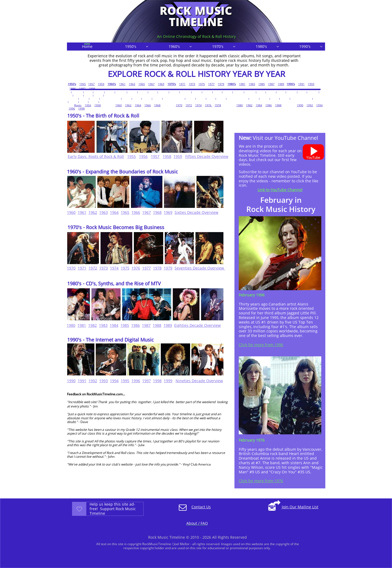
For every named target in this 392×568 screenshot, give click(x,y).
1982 (249, 105)
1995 (73, 88)
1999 (92, 88)
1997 (82, 88)
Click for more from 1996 (261, 345)
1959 (101, 84)
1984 (259, 105)
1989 (281, 84)
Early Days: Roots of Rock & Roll (96, 156)
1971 (182, 84)
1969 (161, 84)
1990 (300, 105)
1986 (269, 105)
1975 (202, 84)
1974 (198, 105)
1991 (301, 84)
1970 (179, 105)
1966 (148, 105)
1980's (232, 84)
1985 (262, 84)
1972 (189, 105)
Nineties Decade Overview (199, 381)
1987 (271, 84)
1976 (209, 105)
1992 (310, 105)
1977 (211, 84)
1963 (132, 84)
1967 (151, 84)
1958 (98, 105)
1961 (122, 84)
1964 (138, 105)
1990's (291, 84)
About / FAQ (197, 523)
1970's (172, 84)
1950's (72, 84)
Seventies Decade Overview (200, 268)
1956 (88, 105)
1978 (218, 105)
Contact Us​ (201, 507)
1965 (142, 84)
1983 (252, 84)
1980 (240, 105)
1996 (72, 108)
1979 (221, 84)
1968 (157, 105)
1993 (311, 84)
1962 (128, 105)
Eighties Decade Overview (197, 325)
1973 (192, 84)
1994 (319, 105)
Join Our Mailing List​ (300, 507)
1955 (83, 84)
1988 (278, 105)
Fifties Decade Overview (207, 156)
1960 (119, 105)
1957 (91, 84)
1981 (242, 84)
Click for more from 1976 (261, 481)
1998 (81, 108)
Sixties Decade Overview (196, 212)
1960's (112, 84)
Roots (78, 105)
